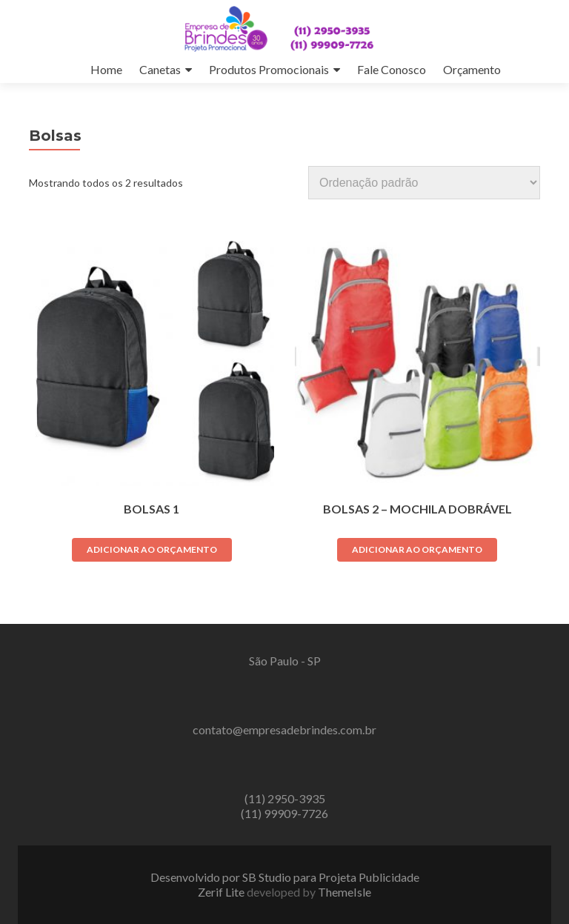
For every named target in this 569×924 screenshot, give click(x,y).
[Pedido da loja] (424, 183)
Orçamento (472, 69)
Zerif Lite (222, 892)
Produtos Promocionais (269, 69)
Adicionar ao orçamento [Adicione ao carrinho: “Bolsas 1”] (152, 549)
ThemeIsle (345, 892)
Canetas (160, 69)
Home (106, 69)
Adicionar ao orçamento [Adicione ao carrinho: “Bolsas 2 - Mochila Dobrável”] (417, 549)
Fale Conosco (392, 69)
